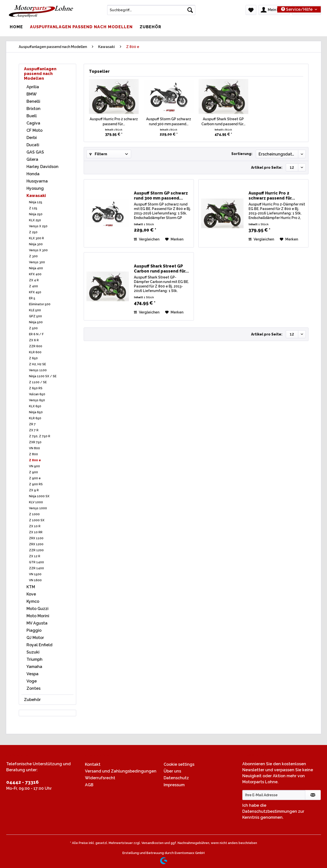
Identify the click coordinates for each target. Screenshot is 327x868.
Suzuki (33, 652)
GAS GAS (35, 152)
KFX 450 (35, 292)
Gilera (32, 159)
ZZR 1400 (36, 568)
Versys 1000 (38, 508)
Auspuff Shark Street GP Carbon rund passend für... (223, 121)
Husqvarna (37, 181)
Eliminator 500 (40, 304)
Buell (32, 116)
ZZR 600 (36, 346)
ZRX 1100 (36, 538)
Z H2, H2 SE (37, 364)
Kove (31, 594)
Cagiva (33, 123)
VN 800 (34, 448)
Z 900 (33, 472)
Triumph (34, 659)
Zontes (33, 688)
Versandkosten (153, 843)
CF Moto (34, 130)
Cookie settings (179, 764)
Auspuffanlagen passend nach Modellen (40, 74)
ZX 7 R (34, 430)
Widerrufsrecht (100, 778)
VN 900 (34, 466)
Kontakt (93, 764)
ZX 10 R (35, 526)
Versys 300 (37, 262)
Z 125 (33, 208)
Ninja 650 (36, 412)
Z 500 (33, 328)
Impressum (174, 785)
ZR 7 (32, 424)
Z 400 (33, 286)
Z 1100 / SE (38, 382)
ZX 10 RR (36, 532)
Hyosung (35, 188)
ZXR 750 (35, 442)
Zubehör (32, 700)
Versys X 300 (38, 250)
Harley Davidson (42, 167)
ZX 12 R (35, 556)
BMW (32, 94)
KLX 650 (35, 406)
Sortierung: (242, 154)
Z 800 (33, 454)
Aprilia (33, 87)
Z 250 (33, 232)
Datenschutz (176, 778)
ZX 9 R (34, 490)
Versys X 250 (38, 226)
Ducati (33, 145)
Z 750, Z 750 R (40, 436)
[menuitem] (151, 12)
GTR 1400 (36, 562)
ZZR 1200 (36, 550)
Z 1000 (34, 514)
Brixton (33, 109)
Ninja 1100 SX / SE (43, 376)
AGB (89, 785)
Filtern (98, 154)
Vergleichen (147, 239)
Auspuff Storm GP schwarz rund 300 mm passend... (169, 121)
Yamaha (34, 667)
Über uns (172, 771)
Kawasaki (36, 196)
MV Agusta (37, 623)
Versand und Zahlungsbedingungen (121, 771)
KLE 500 (35, 310)
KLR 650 (35, 418)
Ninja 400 (36, 268)
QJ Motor (35, 638)
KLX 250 (35, 220)
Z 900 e (35, 478)
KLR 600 (35, 352)
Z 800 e (35, 460)
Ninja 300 (36, 244)
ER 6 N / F (36, 334)
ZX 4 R (34, 280)
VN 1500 (35, 574)
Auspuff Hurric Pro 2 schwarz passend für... (114, 121)
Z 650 (33, 358)
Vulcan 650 (37, 394)
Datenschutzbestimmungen (270, 811)
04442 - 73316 (22, 782)
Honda (33, 174)
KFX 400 (35, 274)
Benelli (33, 101)
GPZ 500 (35, 316)
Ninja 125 (36, 202)
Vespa (32, 674)
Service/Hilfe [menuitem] (297, 9)
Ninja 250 (36, 214)
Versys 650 (37, 400)
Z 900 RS (36, 484)
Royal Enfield (39, 645)
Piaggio (34, 630)
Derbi (32, 138)
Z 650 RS (36, 388)
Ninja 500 (36, 322)
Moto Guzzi (37, 609)
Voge (32, 681)
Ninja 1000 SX (39, 496)
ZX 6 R (34, 340)
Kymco (33, 601)
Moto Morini (38, 616)
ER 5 (32, 298)
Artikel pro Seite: (267, 167)
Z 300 (33, 256)
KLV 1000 (36, 502)
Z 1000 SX (37, 520)
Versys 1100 (38, 370)
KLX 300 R (36, 238)
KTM (31, 587)
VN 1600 (35, 580)
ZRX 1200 (36, 544)
